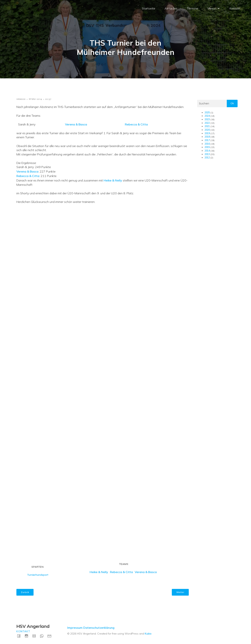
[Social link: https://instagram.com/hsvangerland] (28, 636)
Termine (192, 8)
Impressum (75, 628)
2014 (207, 151)
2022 (207, 123)
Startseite (149, 8)
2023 (207, 119)
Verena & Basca (76, 124)
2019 (207, 133)
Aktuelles (171, 8)
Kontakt (235, 8)
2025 (207, 113)
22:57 (48, 99)
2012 (207, 158)
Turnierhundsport (38, 575)
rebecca (21, 99)
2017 (207, 140)
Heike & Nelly (113, 180)
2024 (207, 116)
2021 (207, 126)
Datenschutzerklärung (99, 628)
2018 (207, 137)
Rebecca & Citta (136, 124)
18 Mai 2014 (35, 99)
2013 (207, 154)
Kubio (148, 634)
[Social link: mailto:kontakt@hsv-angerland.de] (51, 636)
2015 (207, 147)
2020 (207, 130)
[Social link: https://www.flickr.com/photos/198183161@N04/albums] (35, 636)
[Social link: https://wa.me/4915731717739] (43, 636)
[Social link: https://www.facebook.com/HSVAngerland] (20, 636)
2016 (207, 144)
